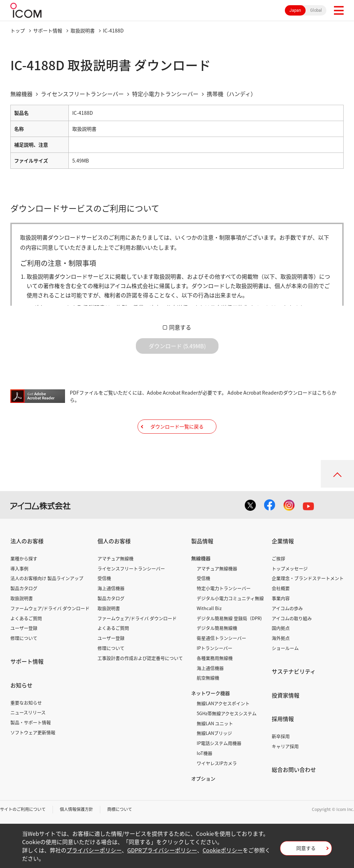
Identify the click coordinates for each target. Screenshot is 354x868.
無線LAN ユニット (215, 723)
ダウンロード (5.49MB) (177, 346)
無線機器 (201, 558)
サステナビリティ (294, 671)
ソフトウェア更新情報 (33, 732)
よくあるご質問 (26, 618)
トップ (18, 30)
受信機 (104, 578)
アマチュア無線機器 (217, 568)
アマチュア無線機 (115, 558)
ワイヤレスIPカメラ (217, 763)
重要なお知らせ (26, 703)
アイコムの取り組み (292, 618)
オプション (203, 778)
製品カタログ (24, 588)
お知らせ (21, 685)
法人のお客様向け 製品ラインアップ (47, 578)
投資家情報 (286, 695)
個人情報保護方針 (76, 809)
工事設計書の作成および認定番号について (140, 658)
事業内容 (281, 598)
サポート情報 (48, 30)
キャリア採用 (285, 746)
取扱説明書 (83, 30)
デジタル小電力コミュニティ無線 (230, 598)
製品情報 (202, 541)
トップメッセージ (290, 568)
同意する (180, 327)
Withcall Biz (209, 608)
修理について (24, 638)
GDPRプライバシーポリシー (162, 850)
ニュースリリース (28, 712)
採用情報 (283, 719)
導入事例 (19, 568)
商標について (120, 809)
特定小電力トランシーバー (224, 588)
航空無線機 (208, 678)
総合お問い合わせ (294, 769)
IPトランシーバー (215, 648)
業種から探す (24, 558)
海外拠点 (281, 638)
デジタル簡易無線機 (217, 628)
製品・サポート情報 (31, 722)
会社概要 (281, 588)
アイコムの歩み (287, 608)
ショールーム (285, 648)
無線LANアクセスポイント (223, 703)
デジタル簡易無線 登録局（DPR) (229, 618)
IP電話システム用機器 (219, 743)
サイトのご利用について (23, 809)
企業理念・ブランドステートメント (308, 578)
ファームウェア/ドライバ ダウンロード (50, 608)
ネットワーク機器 (211, 693)
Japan (295, 10)
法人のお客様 (27, 541)
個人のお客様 (114, 541)
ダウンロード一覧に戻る (177, 426)
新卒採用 (281, 736)
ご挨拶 (278, 558)
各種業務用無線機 (215, 658)
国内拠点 (281, 628)
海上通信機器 (111, 588)
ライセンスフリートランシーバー (131, 568)
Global (316, 10)
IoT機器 (204, 753)
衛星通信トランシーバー (221, 638)
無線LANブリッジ (214, 733)
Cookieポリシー (223, 850)
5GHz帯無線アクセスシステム (227, 713)
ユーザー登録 (24, 628)
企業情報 (283, 541)
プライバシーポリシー (94, 850)
